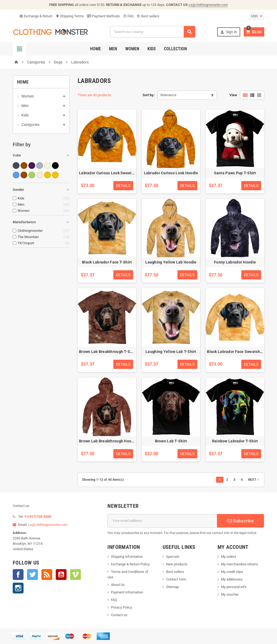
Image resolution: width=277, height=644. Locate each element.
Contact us (119, 615)
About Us (118, 585)
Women (132, 49)
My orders (229, 557)
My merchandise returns (240, 564)
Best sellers (148, 16)
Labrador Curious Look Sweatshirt (109, 173)
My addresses (232, 579)
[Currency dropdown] (257, 16)
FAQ (128, 16)
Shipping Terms (70, 16)
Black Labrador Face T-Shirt (107, 262)
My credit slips (232, 572)
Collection (175, 49)
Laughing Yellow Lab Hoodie (171, 262)
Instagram (18, 588)
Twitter (32, 575)
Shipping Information (127, 557)
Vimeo (75, 575)
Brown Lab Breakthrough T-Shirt (108, 352)
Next (254, 480)
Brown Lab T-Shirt (171, 441)
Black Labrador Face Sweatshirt (235, 352)
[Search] (153, 32)
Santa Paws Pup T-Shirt (235, 173)
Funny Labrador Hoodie (235, 262)
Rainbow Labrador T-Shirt (235, 441)
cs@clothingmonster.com (208, 5)
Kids (152, 49)
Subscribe (241, 521)
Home (95, 49)
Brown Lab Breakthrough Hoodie (108, 441)
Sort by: (149, 95)
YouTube (61, 575)
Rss (47, 575)
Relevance (168, 95)
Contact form (176, 579)
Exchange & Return (36, 16)
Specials (173, 557)
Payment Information (127, 592)
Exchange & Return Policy (130, 564)
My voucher (230, 594)
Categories (30, 125)
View (233, 95)
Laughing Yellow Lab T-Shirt (171, 352)
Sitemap (172, 587)
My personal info (234, 587)
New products (177, 564)
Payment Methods (103, 16)
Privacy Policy (121, 607)
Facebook (18, 575)
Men (113, 49)
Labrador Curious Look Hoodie (171, 173)
